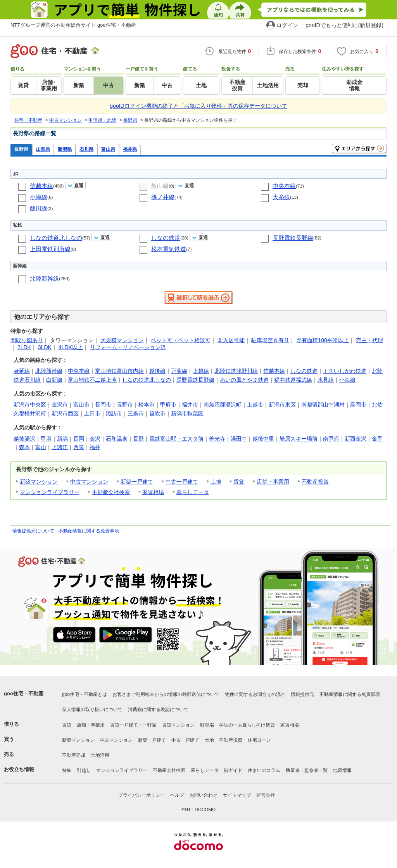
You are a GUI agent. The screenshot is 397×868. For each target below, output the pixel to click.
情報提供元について (33, 531)
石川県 (86, 149)
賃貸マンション (178, 725)
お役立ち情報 (19, 769)
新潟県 (65, 149)
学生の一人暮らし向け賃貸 (247, 725)
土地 (216, 482)
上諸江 (60, 447)
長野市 (125, 405)
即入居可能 (231, 340)
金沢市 (60, 405)
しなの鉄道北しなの (56, 238)
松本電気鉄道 (169, 249)
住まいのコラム (264, 770)
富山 (41, 447)
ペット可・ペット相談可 (181, 340)
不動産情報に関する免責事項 (89, 531)
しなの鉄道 (166, 238)
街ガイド (233, 770)
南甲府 (331, 439)
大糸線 (281, 197)
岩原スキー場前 (299, 439)
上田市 (92, 413)
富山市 (81, 405)
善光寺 (217, 439)
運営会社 (266, 795)
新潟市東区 (282, 405)
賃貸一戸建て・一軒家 (133, 725)
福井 (95, 447)
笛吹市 (157, 413)
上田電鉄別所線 (50, 249)
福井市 (190, 405)
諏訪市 (114, 413)
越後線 (157, 371)
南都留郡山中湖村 (323, 405)
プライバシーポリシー (142, 795)
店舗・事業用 (273, 482)
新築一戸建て (137, 482)
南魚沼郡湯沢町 (223, 405)
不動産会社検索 (111, 492)
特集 (67, 770)
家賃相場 (153, 492)
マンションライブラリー (50, 492)
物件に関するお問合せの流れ (255, 694)
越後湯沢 (24, 439)
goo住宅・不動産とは (85, 694)
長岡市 (103, 405)
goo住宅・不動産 (24, 693)
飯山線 (160, 186)
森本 (24, 447)
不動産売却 (74, 755)
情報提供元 (302, 694)
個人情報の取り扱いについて (92, 710)
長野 (138, 439)
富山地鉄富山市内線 (119, 371)
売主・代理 (369, 340)
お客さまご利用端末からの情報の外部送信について (166, 694)
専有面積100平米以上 (322, 340)
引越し (84, 770)
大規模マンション (122, 340)
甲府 (46, 439)
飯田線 (39, 208)
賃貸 (239, 482)
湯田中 (239, 439)
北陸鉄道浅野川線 (236, 371)
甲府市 (168, 405)
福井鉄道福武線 (293, 380)
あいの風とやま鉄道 (244, 380)
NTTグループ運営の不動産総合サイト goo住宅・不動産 (73, 25)
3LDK (45, 347)
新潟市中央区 (30, 405)
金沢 (95, 439)
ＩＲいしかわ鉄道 (345, 371)
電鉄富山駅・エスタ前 (176, 439)
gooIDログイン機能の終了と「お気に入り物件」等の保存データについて (198, 106)
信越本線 (41, 186)
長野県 (21, 149)
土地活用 (100, 755)
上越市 (255, 405)
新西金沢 (356, 439)
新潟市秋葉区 (187, 413)
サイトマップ (237, 795)
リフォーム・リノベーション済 (128, 347)
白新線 (54, 380)
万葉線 (179, 371)
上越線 (201, 371)
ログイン (287, 25)
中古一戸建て (182, 482)
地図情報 (342, 770)
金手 (377, 439)
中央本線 (284, 186)
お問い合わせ (204, 795)
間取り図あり (27, 340)
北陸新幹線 (44, 278)
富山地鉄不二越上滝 (92, 380)
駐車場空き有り (270, 340)
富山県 (108, 149)
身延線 (22, 371)
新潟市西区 (65, 413)
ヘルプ (177, 795)
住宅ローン (259, 740)
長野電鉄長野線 (293, 238)
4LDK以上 (71, 347)
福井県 (130, 149)
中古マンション (89, 482)
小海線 (39, 197)
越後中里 (263, 439)
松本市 (147, 405)
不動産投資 (315, 482)
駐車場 (207, 725)
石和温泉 (117, 439)
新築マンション (39, 482)
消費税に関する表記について (158, 710)
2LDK (24, 347)
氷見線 (326, 380)
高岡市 (358, 405)
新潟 (62, 439)
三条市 (136, 413)
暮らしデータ (193, 492)
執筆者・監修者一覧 (307, 770)
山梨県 (43, 149)
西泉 (79, 447)
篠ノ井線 (163, 197)
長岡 (79, 439)
